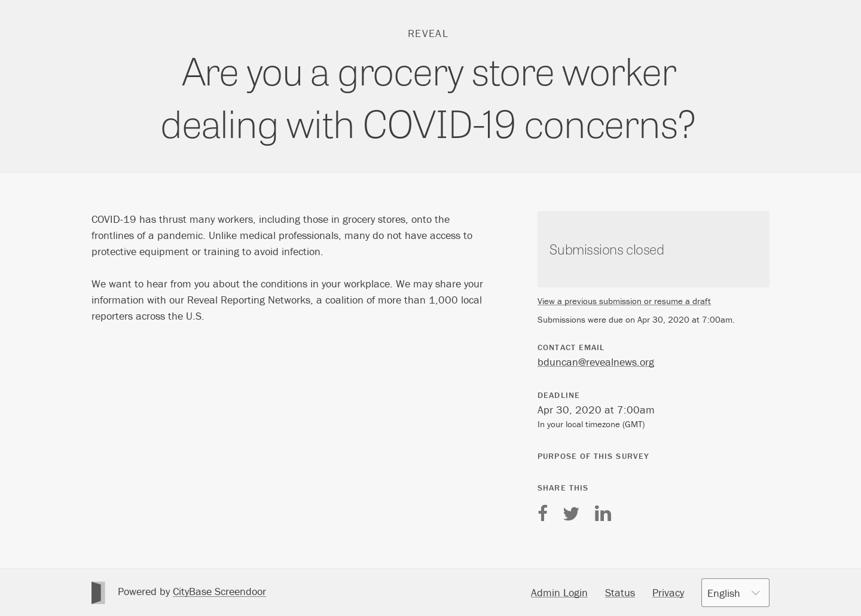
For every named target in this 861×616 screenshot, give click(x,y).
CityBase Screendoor (219, 591)
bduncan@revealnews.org (596, 362)
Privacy (668, 592)
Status (620, 592)
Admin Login (559, 592)
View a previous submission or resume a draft (624, 301)
